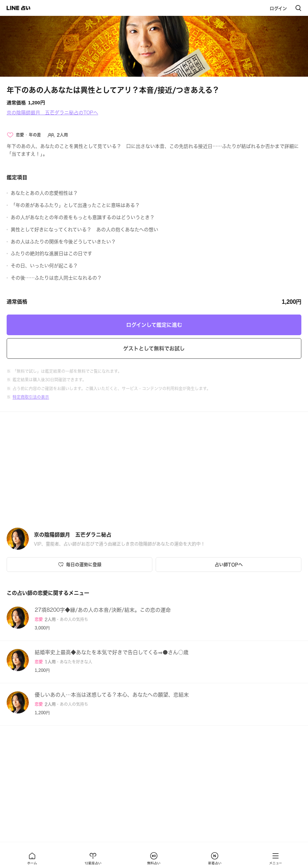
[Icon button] (79, 565)
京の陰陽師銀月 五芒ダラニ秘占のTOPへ (52, 113)
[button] (32, 858)
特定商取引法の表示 (31, 397)
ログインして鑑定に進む (154, 325)
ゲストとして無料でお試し (154, 348)
